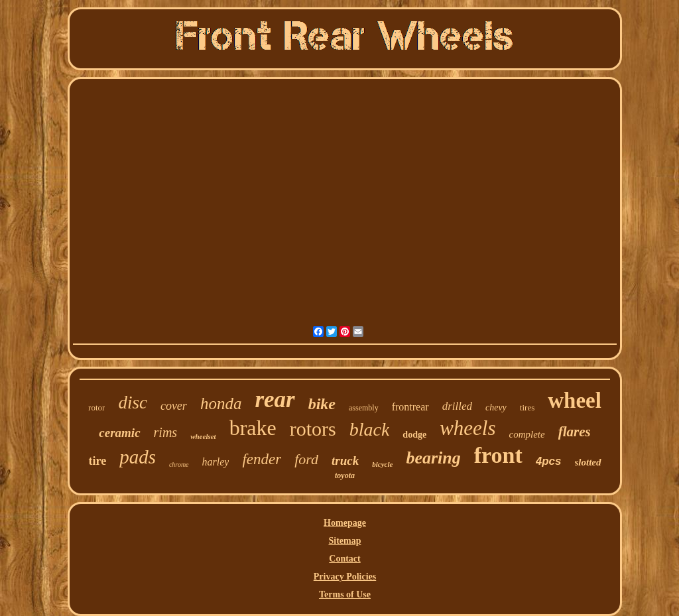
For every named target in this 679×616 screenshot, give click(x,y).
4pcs (549, 461)
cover (174, 406)
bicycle (382, 464)
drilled (457, 406)
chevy (496, 407)
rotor (96, 407)
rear (275, 400)
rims (166, 432)
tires (527, 407)
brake (253, 428)
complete (527, 434)
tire (97, 461)
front (498, 455)
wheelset (203, 436)
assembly (364, 408)
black (370, 429)
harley (216, 462)
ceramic (119, 433)
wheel (575, 400)
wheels (467, 428)
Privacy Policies (345, 577)
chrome (179, 464)
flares (575, 432)
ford (306, 459)
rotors (313, 429)
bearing (433, 458)
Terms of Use (345, 594)
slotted (588, 462)
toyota (345, 475)
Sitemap (345, 541)
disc (133, 402)
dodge (414, 435)
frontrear (410, 407)
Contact (344, 559)
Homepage (345, 523)
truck (345, 461)
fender (262, 459)
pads (138, 457)
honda (221, 403)
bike (322, 404)
